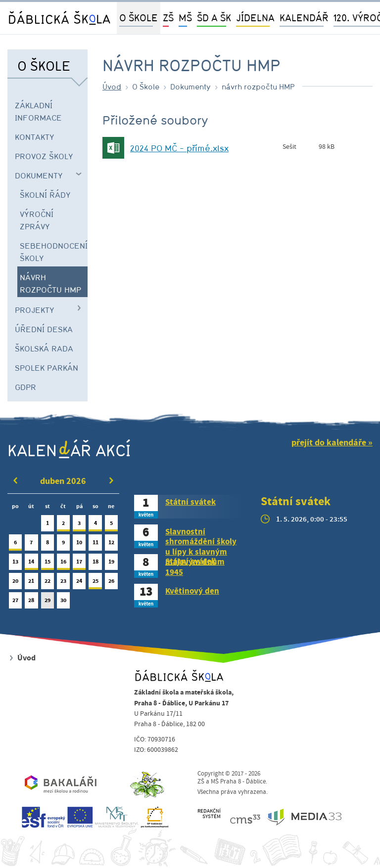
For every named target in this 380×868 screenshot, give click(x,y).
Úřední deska (44, 329)
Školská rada (44, 348)
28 (31, 602)
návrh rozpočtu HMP (50, 283)
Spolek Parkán (47, 368)
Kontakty (35, 137)
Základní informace (38, 111)
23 (63, 583)
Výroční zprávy (37, 220)
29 (47, 602)
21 (31, 583)
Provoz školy (44, 156)
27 (15, 602)
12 (111, 544)
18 (95, 564)
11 (95, 544)
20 (15, 583)
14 (31, 564)
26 (111, 583)
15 (47, 564)
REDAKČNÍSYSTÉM (209, 814)
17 (79, 564)
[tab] (190, 507)
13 (15, 564)
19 (111, 564)
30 (63, 602)
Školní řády (45, 195)
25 (95, 583)
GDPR (25, 387)
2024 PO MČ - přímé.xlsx (179, 148)
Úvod (112, 87)
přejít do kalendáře (329, 443)
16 (63, 564)
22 (47, 583)
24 (79, 583)
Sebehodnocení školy (54, 252)
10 (79, 544)
